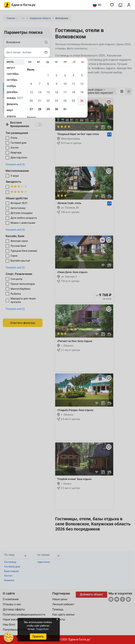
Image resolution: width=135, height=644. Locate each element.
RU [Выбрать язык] (97, 5)
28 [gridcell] (40, 109)
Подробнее (42, 629)
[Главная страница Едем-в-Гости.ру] (20, 5)
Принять (38, 637)
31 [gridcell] (65, 109)
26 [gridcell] (82, 101)
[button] (112, 5)
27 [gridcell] (31, 109)
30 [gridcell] (56, 109)
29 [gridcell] (48, 109)
